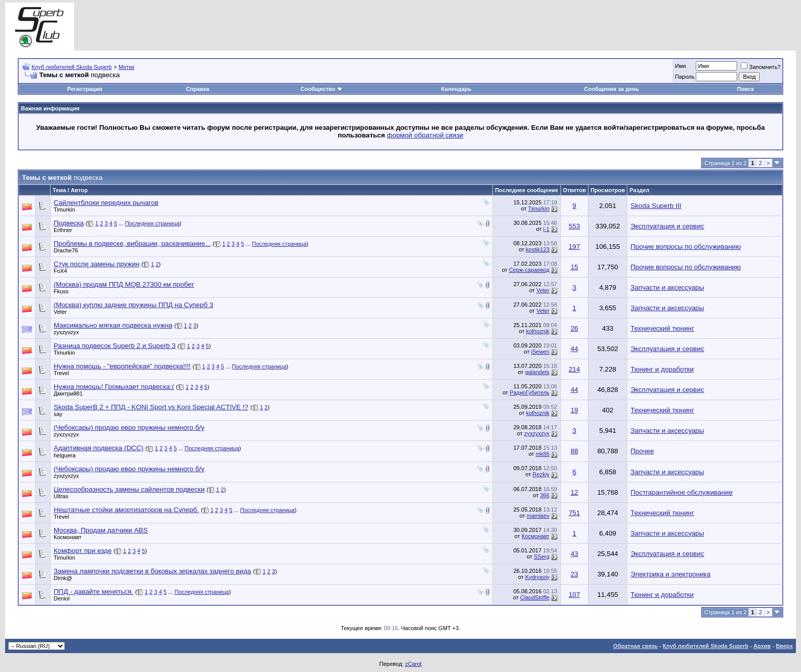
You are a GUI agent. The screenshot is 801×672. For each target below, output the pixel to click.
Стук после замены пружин (97, 264)
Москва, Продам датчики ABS (101, 530)
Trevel (61, 373)
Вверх (784, 646)
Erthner (63, 230)
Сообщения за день (611, 89)
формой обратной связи (425, 135)
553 (574, 226)
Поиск (746, 89)
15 (574, 267)
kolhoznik (538, 331)
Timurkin (64, 210)
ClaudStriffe (535, 597)
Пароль (685, 77)
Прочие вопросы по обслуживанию (686, 247)
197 (574, 247)
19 (574, 410)
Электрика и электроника (670, 574)
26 (574, 328)
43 (574, 554)
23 (574, 574)
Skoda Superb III (656, 206)
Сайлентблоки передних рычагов (106, 203)
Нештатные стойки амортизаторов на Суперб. (126, 510)
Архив (762, 646)
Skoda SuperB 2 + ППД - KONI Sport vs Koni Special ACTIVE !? (151, 407)
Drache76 (66, 250)
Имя (680, 66)
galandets (537, 372)
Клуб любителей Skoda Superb (72, 67)
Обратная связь (635, 646)
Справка (198, 89)
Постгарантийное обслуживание (681, 492)
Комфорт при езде (83, 551)
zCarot (413, 664)
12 (574, 492)
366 (545, 495)
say (58, 414)
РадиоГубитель (530, 392)
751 (574, 513)
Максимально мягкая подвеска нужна (113, 325)
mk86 (543, 454)
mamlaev (538, 516)
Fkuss (61, 291)
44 (574, 349)
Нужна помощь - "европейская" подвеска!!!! (122, 366)
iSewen (540, 352)
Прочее (642, 451)
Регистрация (85, 89)
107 (574, 595)
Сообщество (321, 89)
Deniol (62, 598)
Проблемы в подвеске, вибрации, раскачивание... (132, 244)
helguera (65, 455)
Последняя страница (152, 223)
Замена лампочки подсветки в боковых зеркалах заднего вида (152, 571)
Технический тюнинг (662, 328)
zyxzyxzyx (66, 332)
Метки (126, 67)
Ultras (61, 496)
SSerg (542, 557)
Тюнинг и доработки (662, 369)
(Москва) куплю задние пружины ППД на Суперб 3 (133, 305)
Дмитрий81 (68, 393)
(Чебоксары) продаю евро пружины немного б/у (129, 427)
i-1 (546, 229)
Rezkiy (541, 474)
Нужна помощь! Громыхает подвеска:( (114, 387)
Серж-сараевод (529, 270)
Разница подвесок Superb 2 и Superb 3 (115, 346)
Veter (543, 290)
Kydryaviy (537, 577)
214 (574, 369)
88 (574, 451)
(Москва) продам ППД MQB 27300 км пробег (124, 284)
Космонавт (68, 537)
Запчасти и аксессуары (667, 287)
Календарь (456, 89)
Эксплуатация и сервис (667, 226)
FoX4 (60, 271)
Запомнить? (761, 67)
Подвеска (69, 223)
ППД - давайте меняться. (93, 592)
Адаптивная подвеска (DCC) (99, 448)
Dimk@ (63, 578)
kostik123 (537, 249)
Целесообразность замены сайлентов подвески (129, 489)
